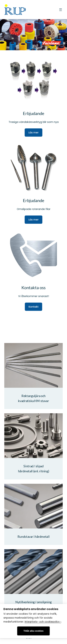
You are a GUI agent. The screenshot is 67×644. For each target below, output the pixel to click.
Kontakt (33, 307)
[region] (33, 35)
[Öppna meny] (61, 10)
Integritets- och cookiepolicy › (43, 622)
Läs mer (33, 133)
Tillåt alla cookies (33, 631)
